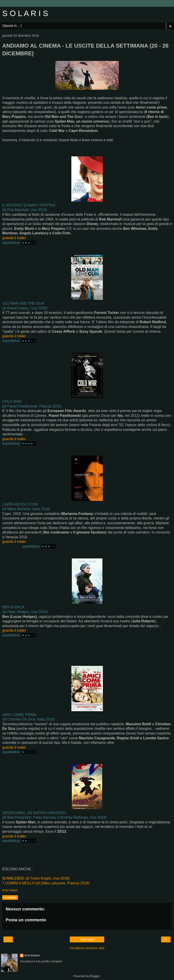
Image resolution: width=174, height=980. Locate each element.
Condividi (10, 898)
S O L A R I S (25, 13)
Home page (87, 939)
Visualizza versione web (87, 948)
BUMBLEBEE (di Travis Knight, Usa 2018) (36, 878)
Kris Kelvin (32, 955)
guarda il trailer (14, 238)
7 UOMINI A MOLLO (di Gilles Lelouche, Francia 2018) (46, 883)
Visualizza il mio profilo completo (41, 961)
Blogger (95, 976)
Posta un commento (26, 920)
